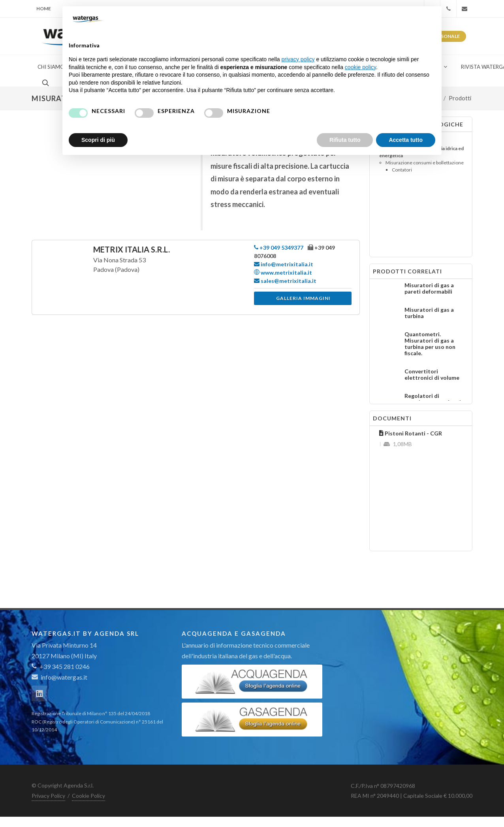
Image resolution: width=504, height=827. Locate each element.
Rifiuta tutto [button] (345, 140)
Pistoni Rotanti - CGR (411, 433)
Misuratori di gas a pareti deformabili (429, 288)
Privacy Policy (48, 796)
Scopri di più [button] (98, 140)
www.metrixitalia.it (283, 272)
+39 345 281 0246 (61, 666)
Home (44, 8)
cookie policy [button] (360, 67)
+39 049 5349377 (279, 248)
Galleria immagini (303, 298)
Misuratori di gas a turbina (429, 313)
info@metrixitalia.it (284, 264)
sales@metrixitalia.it (285, 281)
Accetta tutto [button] (406, 140)
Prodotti (460, 98)
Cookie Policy (88, 796)
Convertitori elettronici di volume (432, 374)
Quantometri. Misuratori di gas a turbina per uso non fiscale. (430, 344)
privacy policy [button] (298, 59)
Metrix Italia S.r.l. (132, 249)
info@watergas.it (64, 677)
